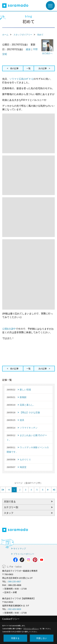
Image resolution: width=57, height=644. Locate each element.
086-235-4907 (15, 582)
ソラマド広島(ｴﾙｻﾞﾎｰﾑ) (21, 79)
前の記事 (14, 68)
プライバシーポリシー (24, 554)
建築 (28, 49)
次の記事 (43, 68)
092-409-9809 (15, 609)
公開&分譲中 (9, 329)
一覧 (28, 68)
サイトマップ (20, 549)
